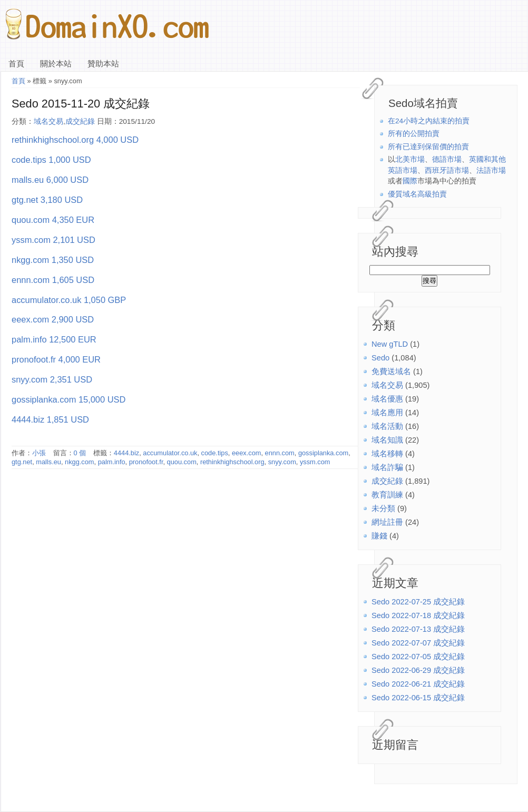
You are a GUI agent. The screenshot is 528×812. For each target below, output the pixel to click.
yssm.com (315, 462)
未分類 (383, 508)
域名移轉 (387, 454)
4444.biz (126, 453)
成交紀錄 (387, 481)
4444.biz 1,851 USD (50, 419)
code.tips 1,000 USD (51, 160)
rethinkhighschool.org (232, 462)
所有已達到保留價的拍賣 (428, 147)
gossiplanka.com (323, 453)
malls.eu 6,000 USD (50, 180)
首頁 (16, 64)
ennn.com (280, 453)
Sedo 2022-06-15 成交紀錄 (418, 698)
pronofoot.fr (146, 462)
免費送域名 (391, 371)
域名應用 (387, 413)
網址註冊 (387, 522)
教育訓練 (387, 495)
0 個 (80, 453)
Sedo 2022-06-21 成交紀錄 (418, 684)
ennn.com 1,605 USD (53, 280)
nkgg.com (79, 462)
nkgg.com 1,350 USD (53, 260)
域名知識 (387, 440)
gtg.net (22, 462)
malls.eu (48, 462)
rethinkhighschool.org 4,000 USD (75, 140)
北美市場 (410, 159)
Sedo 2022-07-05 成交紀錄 (418, 657)
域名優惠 (387, 399)
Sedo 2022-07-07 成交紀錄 (418, 643)
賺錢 (379, 536)
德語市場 (447, 159)
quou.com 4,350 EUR (53, 220)
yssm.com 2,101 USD (53, 240)
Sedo (380, 358)
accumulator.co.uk (170, 453)
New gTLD (390, 344)
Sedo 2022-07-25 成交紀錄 (418, 602)
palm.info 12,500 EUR (54, 339)
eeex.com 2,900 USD (53, 319)
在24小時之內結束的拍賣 (429, 121)
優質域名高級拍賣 (417, 194)
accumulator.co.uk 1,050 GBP (69, 300)
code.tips (215, 453)
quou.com (182, 462)
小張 (39, 453)
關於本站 (56, 64)
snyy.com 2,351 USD (52, 379)
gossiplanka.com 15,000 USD (69, 399)
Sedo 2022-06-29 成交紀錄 (418, 670)
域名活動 (387, 426)
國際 (410, 181)
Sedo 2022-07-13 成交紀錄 (418, 629)
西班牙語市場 (447, 170)
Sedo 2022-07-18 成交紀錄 (418, 615)
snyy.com (282, 462)
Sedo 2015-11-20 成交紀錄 (81, 104)
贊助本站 (103, 64)
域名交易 (387, 385)
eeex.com (246, 453)
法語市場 (491, 170)
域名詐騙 (387, 467)
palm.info (112, 462)
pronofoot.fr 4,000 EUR (56, 359)
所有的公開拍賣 (414, 134)
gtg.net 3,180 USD (47, 200)
